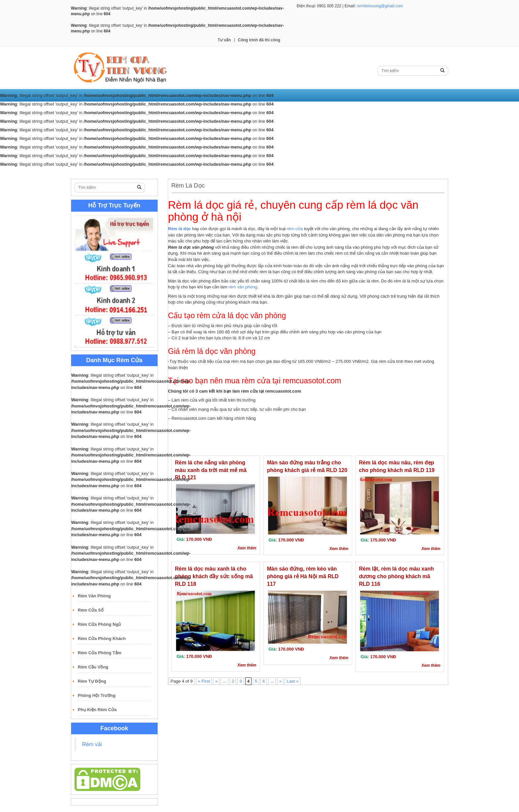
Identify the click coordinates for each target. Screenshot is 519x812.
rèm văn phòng (243, 287)
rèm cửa (295, 229)
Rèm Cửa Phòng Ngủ (99, 624)
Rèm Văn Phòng (94, 596)
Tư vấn (224, 40)
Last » (292, 681)
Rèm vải (92, 744)
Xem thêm (247, 548)
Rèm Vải (115, 173)
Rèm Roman (213, 173)
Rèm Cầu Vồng (93, 667)
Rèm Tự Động (92, 681)
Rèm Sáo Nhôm (277, 173)
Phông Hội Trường (97, 695)
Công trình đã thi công (259, 40)
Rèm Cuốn (144, 173)
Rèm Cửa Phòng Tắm (100, 653)
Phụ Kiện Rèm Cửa (97, 710)
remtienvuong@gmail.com (380, 6)
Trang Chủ (86, 173)
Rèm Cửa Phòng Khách (102, 639)
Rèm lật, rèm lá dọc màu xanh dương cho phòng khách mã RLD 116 (397, 576)
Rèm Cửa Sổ (91, 610)
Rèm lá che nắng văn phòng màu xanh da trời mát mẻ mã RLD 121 (211, 470)
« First (204, 681)
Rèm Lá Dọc (178, 173)
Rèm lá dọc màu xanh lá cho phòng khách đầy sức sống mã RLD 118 (214, 576)
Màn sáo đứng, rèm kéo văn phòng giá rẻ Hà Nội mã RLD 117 (303, 576)
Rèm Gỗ (244, 173)
